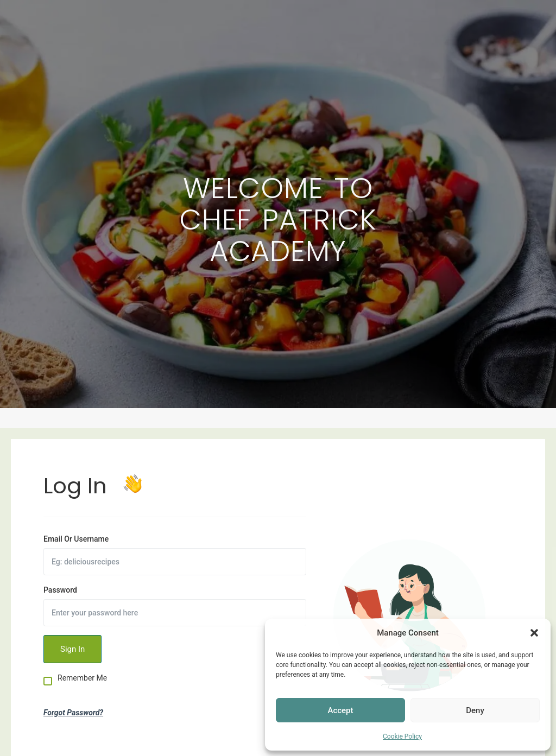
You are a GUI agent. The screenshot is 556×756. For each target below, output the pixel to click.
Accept (340, 710)
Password (60, 590)
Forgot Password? (73, 713)
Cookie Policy (402, 736)
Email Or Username (76, 539)
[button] (534, 633)
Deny (475, 710)
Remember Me (82, 678)
